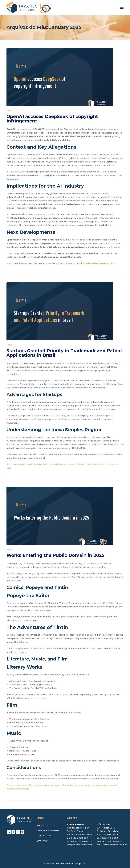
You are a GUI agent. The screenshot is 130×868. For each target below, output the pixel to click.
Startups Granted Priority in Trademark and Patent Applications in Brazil (64, 353)
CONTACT (42, 841)
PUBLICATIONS (45, 836)
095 (84, 864)
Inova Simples (14, 437)
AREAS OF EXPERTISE (48, 830)
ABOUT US (42, 825)
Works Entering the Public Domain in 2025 (55, 555)
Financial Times (17, 172)
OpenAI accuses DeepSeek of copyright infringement (52, 119)
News (9, 111)
